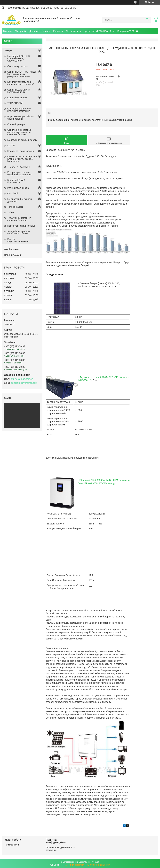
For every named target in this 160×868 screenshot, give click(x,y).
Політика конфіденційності (98, 865)
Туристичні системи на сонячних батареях (19, 219)
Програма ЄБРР (126, 31)
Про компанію (73, 31)
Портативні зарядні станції (21, 226)
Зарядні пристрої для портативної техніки (19, 232)
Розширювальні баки (18, 188)
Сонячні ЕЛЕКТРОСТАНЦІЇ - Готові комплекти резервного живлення (22, 74)
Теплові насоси (15, 207)
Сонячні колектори (17, 98)
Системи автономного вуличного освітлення (19, 110)
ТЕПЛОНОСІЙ (15, 103)
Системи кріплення (17, 66)
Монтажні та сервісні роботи (22, 140)
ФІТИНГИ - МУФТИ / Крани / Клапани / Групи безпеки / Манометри (22, 159)
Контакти (58, 31)
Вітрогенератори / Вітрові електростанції (21, 118)
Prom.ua (95, 862)
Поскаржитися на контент (73, 865)
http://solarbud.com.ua (22, 379)
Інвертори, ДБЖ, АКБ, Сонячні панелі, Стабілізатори (19, 58)
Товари (19, 31)
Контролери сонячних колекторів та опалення (20, 173)
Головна (8, 31)
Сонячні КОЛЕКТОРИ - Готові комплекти (19, 91)
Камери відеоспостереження (18, 240)
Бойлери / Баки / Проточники (16, 181)
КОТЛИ (11, 146)
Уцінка (11, 212)
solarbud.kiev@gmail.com (24, 383)
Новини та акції (13, 255)
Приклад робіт (12, 845)
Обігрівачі (12, 193)
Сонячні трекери (16, 124)
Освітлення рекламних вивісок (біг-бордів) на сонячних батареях (19, 132)
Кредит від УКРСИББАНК (97, 31)
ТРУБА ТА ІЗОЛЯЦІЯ (18, 167)
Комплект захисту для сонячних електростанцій (21, 83)
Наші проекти (12, 249)
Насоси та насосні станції (21, 151)
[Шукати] (147, 20)
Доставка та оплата (40, 31)
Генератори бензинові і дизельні (20, 200)
